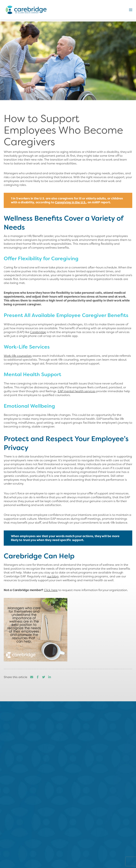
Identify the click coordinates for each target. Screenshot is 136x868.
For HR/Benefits (77, 864)
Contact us (71, 819)
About (7, 858)
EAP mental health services (77, 391)
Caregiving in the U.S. (71, 202)
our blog (53, 576)
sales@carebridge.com (68, 842)
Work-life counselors (18, 356)
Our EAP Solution (80, 858)
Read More (33, 771)
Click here (51, 590)
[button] (131, 10)
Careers (7, 864)
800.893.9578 (68, 836)
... (50, 762)
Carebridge (38, 332)
